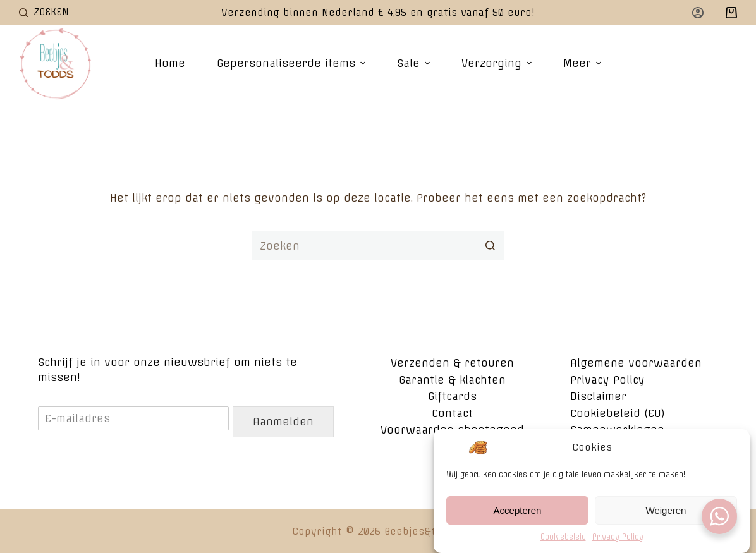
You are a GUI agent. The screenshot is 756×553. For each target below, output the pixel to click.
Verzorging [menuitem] (498, 63)
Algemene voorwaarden (636, 363)
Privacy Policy (618, 538)
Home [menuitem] (170, 63)
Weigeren (666, 510)
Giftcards (452, 396)
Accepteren (518, 510)
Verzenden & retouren (452, 363)
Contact (452, 413)
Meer (584, 63)
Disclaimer (598, 396)
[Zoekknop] (490, 246)
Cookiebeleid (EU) (618, 413)
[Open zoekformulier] (44, 12)
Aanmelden (283, 422)
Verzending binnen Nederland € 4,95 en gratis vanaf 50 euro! (378, 12)
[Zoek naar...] (378, 246)
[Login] (698, 13)
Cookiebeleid (563, 538)
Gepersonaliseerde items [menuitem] (293, 63)
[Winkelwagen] (731, 13)
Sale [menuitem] (415, 63)
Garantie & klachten (452, 380)
